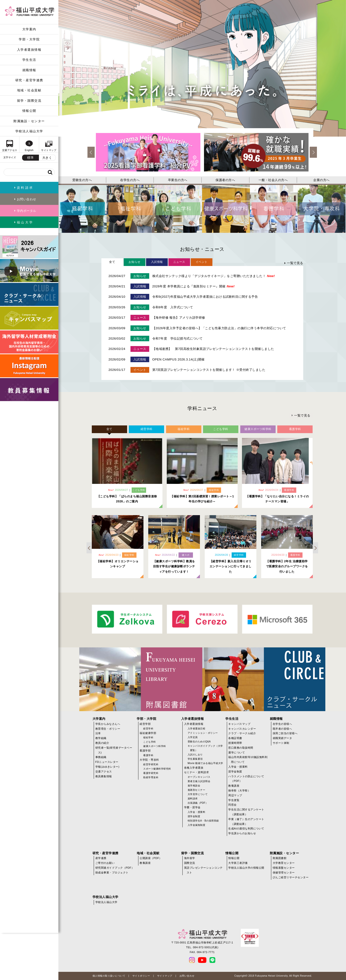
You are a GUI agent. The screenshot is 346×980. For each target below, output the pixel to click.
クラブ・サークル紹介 (242, 733)
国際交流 (190, 863)
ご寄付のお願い (105, 863)
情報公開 (29, 111)
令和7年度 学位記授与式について (178, 338)
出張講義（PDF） (198, 803)
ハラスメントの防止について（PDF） (246, 779)
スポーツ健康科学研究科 (157, 769)
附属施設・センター (29, 121)
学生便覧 (234, 800)
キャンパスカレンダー (242, 729)
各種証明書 (235, 738)
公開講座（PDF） (151, 858)
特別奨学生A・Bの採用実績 (203, 821)
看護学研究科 (151, 773)
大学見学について (198, 794)
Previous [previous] (91, 152)
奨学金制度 (194, 816)
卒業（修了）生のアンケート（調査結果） (246, 822)
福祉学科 (148, 737)
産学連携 (101, 858)
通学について (237, 752)
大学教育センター (284, 863)
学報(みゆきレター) (107, 767)
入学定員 (193, 737)
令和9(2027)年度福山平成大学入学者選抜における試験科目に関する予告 (205, 297)
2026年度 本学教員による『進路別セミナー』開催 (194, 286)
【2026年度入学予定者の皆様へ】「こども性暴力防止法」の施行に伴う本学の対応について (219, 328)
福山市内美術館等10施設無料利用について (248, 759)
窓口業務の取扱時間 (241, 748)
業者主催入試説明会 (199, 781)
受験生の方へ (82, 180)
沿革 (98, 733)
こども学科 (150, 742)
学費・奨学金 (192, 807)
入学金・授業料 (197, 812)
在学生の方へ (130, 180)
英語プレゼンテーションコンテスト (203, 870)
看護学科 (148, 755)
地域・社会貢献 (29, 90)
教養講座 (234, 786)
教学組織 (101, 738)
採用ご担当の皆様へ (285, 733)
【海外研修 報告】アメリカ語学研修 (179, 318)
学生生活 (29, 60)
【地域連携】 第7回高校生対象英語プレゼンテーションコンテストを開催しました (213, 349)
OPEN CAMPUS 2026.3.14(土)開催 (179, 359)
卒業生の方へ (178, 180)
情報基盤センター (284, 868)
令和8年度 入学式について (173, 307)
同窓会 (232, 805)
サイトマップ (165, 976)
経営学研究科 (151, 764)
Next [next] (313, 152)
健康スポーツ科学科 (155, 746)
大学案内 (29, 29)
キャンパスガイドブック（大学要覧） (205, 748)
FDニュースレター (107, 762)
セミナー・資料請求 (197, 772)
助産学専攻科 (151, 777)
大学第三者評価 (238, 863)
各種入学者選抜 (194, 768)
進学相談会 (194, 786)
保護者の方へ (225, 180)
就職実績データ (282, 738)
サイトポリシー (141, 976)
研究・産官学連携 (29, 80)
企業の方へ (321, 180)
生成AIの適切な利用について (246, 828)
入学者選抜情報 (29, 50)
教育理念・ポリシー (108, 729)
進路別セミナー (197, 790)
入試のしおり (195, 755)
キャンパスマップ (239, 724)
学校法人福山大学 (29, 131)
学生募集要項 (195, 759)
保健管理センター (284, 873)
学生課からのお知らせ (242, 833)
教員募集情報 (104, 776)
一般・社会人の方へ (273, 180)
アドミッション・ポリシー (203, 733)
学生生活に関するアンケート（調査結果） (246, 812)
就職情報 (29, 70)
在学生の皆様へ (282, 724)
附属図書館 (280, 858)
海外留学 (190, 858)
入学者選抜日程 (197, 729)
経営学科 (148, 729)
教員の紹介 (102, 743)
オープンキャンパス (199, 777)
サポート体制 (281, 743)
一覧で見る (295, 263)
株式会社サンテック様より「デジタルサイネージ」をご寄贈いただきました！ (214, 276)
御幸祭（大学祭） (239, 790)
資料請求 (193, 799)
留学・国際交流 (29, 101)
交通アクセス (104, 771)
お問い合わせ (187, 976)
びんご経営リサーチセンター (291, 877)
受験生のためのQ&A (199, 742)
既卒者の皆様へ (282, 729)
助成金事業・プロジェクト (112, 873)
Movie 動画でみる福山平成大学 (205, 763)
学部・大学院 (29, 39)
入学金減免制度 (197, 825)
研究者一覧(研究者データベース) (114, 750)
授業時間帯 (235, 743)
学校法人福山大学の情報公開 (246, 868)
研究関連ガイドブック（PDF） (115, 868)
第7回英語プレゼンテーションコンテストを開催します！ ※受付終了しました (209, 370)
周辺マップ (235, 795)
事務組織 (101, 757)
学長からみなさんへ (108, 724)
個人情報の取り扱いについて (109, 976)
